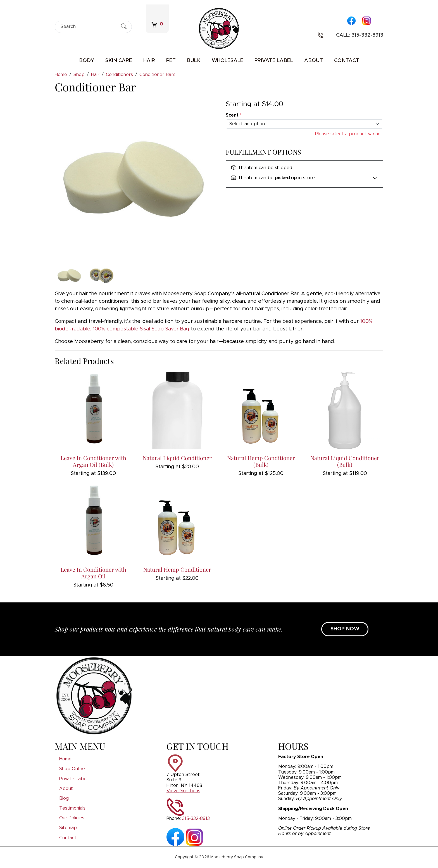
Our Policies (72, 818)
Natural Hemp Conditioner (177, 569)
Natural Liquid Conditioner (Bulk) (345, 461)
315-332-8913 (196, 819)
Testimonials (72, 808)
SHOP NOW (345, 629)
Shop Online (72, 769)
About (314, 61)
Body (87, 61)
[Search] (88, 27)
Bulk (194, 61)
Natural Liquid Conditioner (177, 458)
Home (65, 759)
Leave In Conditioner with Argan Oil (93, 573)
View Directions (183, 791)
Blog (64, 798)
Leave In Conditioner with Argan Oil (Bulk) (93, 461)
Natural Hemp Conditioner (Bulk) (261, 461)
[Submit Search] (124, 27)
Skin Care (119, 61)
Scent (234, 115)
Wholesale (228, 61)
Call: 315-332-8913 (360, 35)
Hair (149, 61)
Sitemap (68, 828)
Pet (171, 61)
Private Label (274, 61)
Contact (347, 61)
